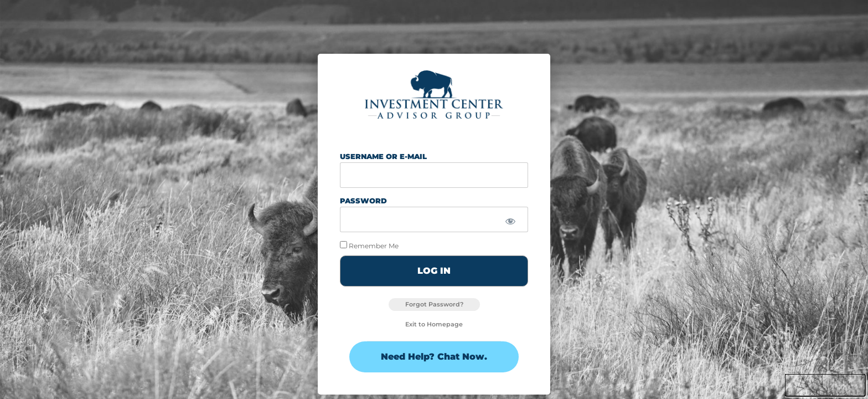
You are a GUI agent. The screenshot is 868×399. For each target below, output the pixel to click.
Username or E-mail (383, 156)
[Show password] (510, 222)
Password (363, 201)
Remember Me (369, 245)
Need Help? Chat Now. (434, 357)
